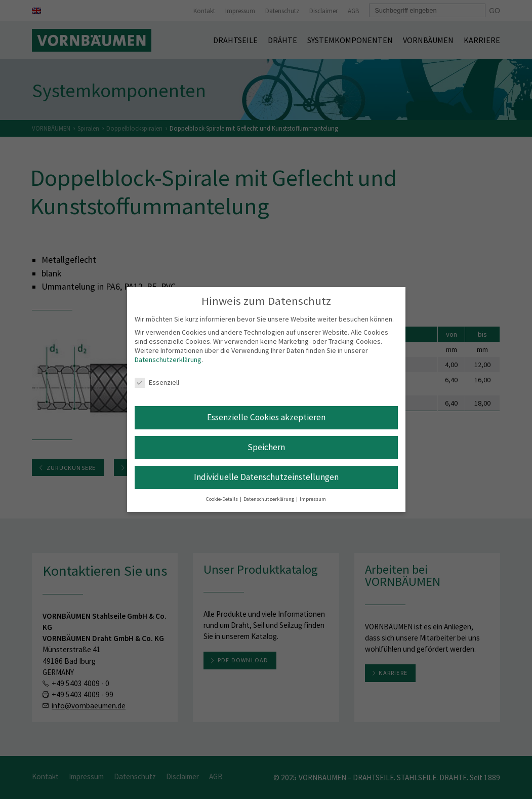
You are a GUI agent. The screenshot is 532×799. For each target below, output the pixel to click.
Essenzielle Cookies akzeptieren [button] (266, 417)
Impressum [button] (313, 499)
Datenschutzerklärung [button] (269, 499)
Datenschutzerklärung (168, 359)
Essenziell (157, 382)
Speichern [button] (266, 447)
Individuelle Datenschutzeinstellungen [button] (266, 477)
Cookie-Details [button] (222, 499)
